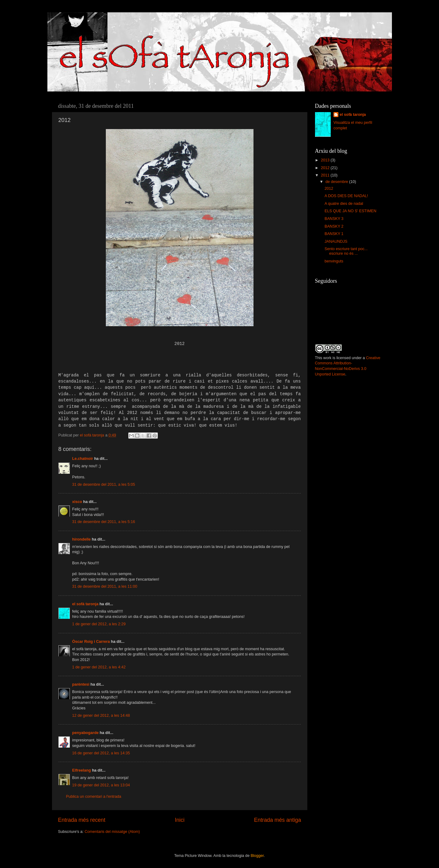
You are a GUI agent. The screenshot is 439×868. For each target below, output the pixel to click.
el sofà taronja (85, 604)
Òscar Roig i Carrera (91, 642)
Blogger (257, 856)
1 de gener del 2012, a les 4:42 (99, 667)
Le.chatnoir (83, 459)
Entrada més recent (82, 820)
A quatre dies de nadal (344, 204)
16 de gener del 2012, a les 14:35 (101, 753)
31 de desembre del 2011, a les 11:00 (105, 586)
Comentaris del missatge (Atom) (112, 832)
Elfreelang (82, 770)
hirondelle (82, 539)
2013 (326, 160)
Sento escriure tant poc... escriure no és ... (346, 251)
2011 (326, 175)
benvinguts (334, 261)
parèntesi (81, 684)
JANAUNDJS (336, 241)
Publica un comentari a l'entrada (94, 797)
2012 (326, 168)
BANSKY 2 (334, 226)
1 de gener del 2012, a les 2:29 (99, 624)
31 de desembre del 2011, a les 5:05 (104, 485)
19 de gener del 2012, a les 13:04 (101, 785)
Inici (180, 820)
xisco (77, 502)
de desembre (337, 182)
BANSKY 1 (334, 234)
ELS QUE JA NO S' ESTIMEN (350, 211)
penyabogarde (86, 733)
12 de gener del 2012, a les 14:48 (101, 716)
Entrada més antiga (278, 820)
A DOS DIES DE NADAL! (346, 196)
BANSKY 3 (334, 219)
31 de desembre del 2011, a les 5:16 (104, 522)
